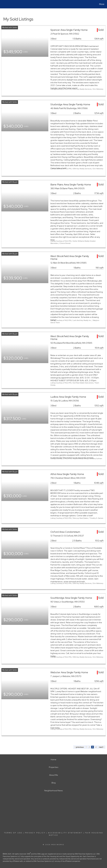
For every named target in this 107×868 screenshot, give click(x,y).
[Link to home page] (3, 4)
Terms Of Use (13, 833)
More (102, 4)
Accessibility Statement (65, 833)
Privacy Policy (35, 833)
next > (102, 747)
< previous (79, 747)
